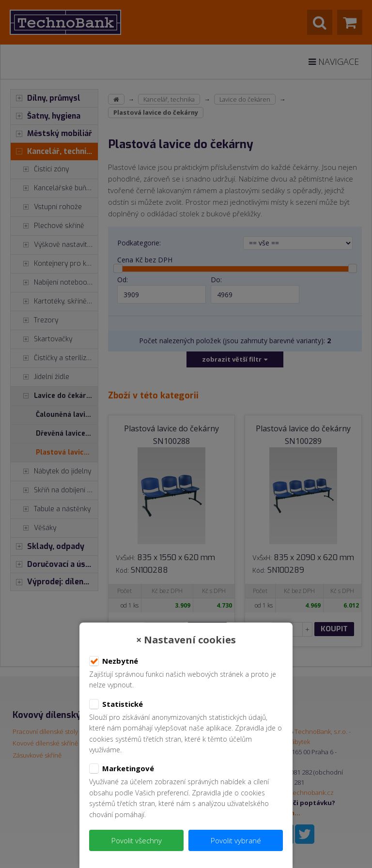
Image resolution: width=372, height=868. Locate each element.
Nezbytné (114, 661)
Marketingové (122, 769)
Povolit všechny (137, 840)
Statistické (116, 704)
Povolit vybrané (236, 840)
